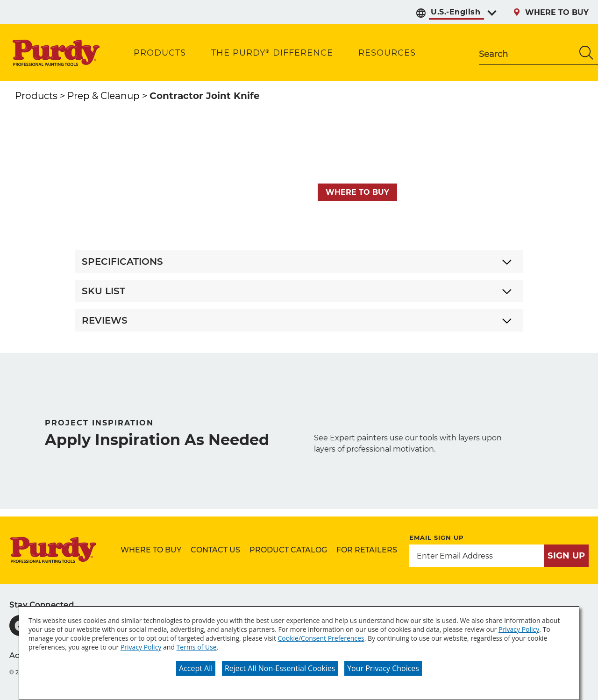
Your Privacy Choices (383, 668)
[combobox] (527, 53)
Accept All (196, 668)
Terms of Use (197, 647)
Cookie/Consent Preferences (321, 638)
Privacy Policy (519, 629)
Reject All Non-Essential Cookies (280, 668)
